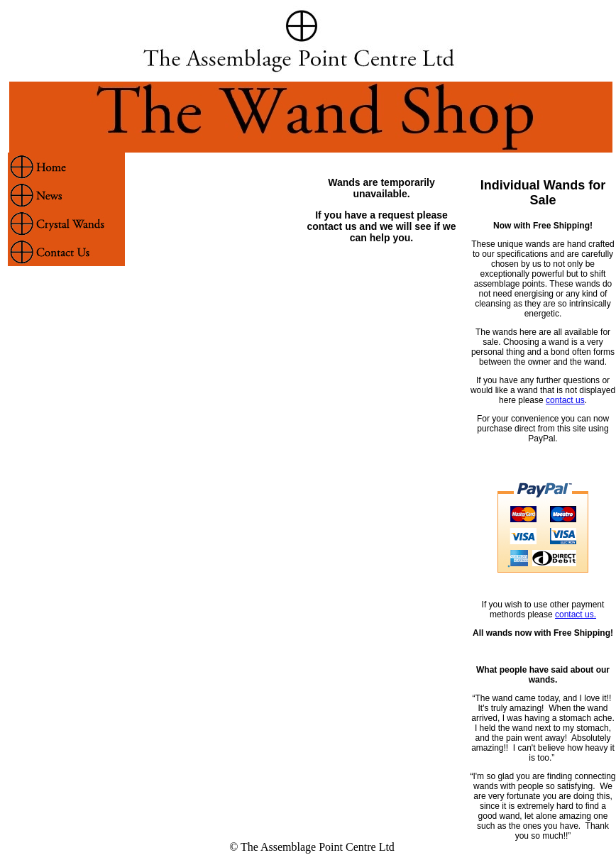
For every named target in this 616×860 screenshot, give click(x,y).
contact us (565, 400)
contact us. (576, 614)
